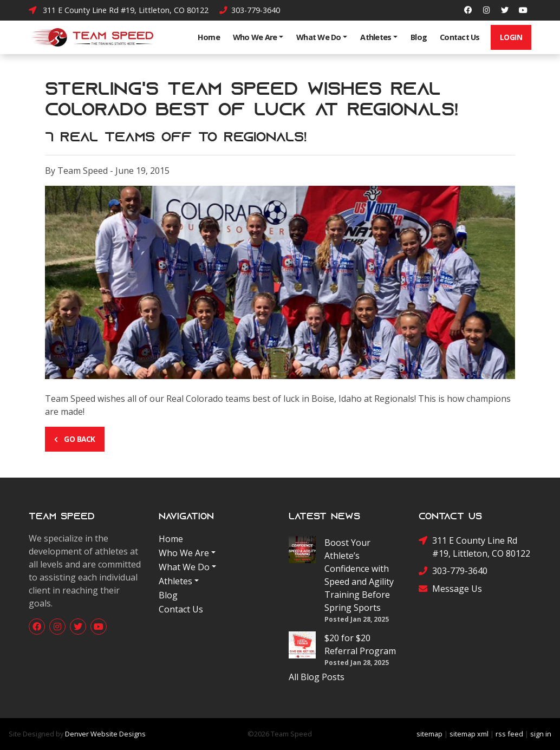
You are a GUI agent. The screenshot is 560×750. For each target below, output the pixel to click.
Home (209, 37)
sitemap (429, 734)
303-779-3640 (250, 10)
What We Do (319, 37)
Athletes (376, 37)
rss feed (509, 734)
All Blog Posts (317, 677)
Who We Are (255, 37)
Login (511, 37)
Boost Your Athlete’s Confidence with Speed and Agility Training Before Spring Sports (359, 575)
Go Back (75, 439)
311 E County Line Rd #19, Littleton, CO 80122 (119, 10)
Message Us (450, 589)
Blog (419, 37)
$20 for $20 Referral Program (360, 644)
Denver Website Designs (105, 734)
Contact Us (460, 37)
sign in (541, 734)
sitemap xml (469, 734)
